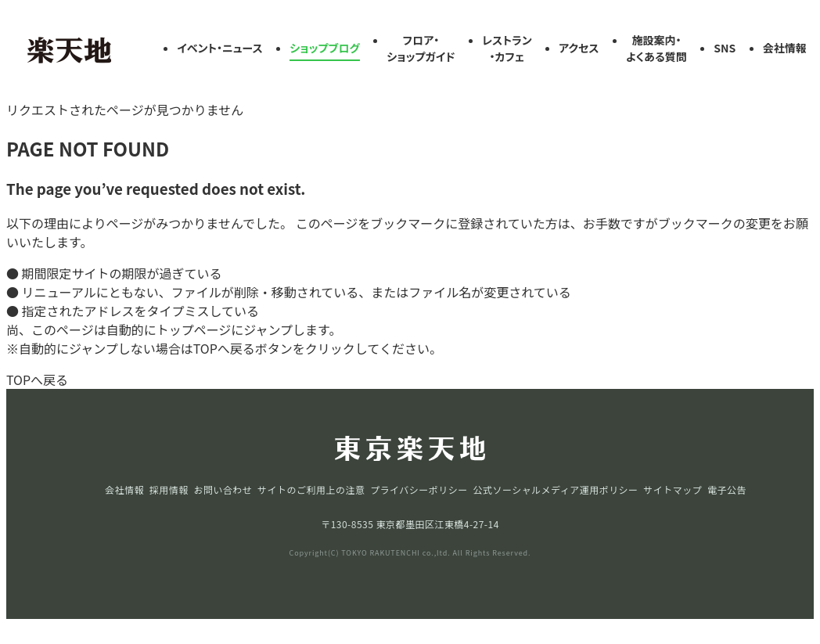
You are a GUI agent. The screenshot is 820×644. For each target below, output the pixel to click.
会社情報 (785, 48)
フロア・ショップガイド (421, 48)
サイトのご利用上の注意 (311, 489)
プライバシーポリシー (419, 489)
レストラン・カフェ (507, 48)
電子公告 (727, 489)
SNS (725, 48)
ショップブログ (325, 48)
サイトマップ (673, 489)
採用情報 (169, 489)
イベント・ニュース (220, 48)
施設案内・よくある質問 (656, 48)
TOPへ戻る (37, 380)
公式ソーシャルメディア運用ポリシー (555, 489)
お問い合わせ (223, 489)
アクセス (579, 48)
